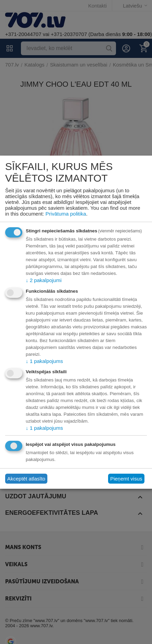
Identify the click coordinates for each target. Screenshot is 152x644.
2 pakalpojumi (44, 280)
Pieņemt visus (126, 479)
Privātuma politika (66, 214)
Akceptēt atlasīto (26, 479)
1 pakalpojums (44, 361)
